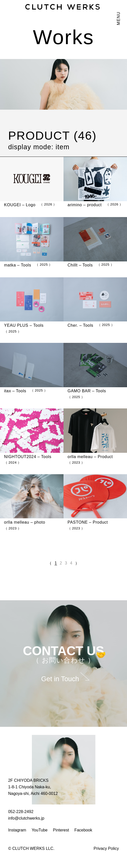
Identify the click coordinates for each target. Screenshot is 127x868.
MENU (118, 18)
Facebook (83, 830)
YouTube (40, 830)
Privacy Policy (106, 848)
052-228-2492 (21, 812)
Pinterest (61, 830)
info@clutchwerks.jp (26, 818)
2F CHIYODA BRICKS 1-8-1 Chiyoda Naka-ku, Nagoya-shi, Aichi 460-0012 (33, 787)
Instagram (17, 830)
